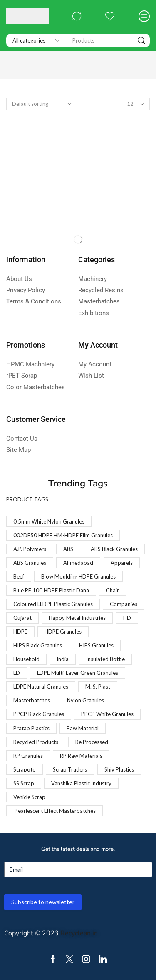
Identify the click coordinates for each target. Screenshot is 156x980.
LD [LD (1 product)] (17, 673)
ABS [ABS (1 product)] (68, 549)
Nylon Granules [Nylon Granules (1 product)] (85, 700)
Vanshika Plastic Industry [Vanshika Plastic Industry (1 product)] (81, 783)
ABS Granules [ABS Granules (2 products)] (30, 563)
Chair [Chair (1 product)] (113, 590)
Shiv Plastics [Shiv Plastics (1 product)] (119, 769)
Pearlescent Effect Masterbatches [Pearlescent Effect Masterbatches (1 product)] (54, 811)
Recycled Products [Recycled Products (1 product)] (36, 742)
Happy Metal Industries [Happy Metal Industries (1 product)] (77, 618)
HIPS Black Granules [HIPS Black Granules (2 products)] (38, 645)
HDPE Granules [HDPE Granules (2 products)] (63, 632)
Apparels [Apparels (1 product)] (122, 563)
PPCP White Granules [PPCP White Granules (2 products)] (107, 714)
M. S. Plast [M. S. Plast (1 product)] (98, 687)
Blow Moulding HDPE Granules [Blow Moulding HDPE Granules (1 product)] (78, 576)
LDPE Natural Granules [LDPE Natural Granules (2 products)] (41, 687)
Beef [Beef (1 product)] (19, 576)
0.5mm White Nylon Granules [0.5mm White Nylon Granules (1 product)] (49, 521)
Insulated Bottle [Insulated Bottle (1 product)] (105, 659)
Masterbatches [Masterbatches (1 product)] (32, 700)
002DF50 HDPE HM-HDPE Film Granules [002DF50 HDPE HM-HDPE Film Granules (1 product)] (63, 535)
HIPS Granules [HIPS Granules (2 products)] (96, 645)
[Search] (141, 40)
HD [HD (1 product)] (127, 618)
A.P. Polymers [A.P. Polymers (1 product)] (30, 549)
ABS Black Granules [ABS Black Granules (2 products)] (114, 549)
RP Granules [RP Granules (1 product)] (28, 756)
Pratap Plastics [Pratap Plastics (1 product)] (31, 728)
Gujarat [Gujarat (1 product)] (22, 618)
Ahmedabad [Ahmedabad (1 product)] (78, 563)
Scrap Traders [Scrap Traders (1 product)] (70, 769)
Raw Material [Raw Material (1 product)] (83, 728)
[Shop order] (42, 104)
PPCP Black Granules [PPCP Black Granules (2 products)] (39, 714)
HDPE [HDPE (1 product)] (20, 632)
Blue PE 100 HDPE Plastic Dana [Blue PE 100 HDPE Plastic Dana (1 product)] (51, 590)
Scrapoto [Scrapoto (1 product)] (25, 769)
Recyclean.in (79, 933)
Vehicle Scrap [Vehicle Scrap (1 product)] (29, 797)
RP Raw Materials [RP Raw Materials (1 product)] (81, 756)
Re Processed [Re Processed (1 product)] (92, 742)
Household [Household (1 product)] (26, 659)
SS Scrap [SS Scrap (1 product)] (24, 783)
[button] (77, 16)
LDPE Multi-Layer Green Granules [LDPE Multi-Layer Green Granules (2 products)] (78, 673)
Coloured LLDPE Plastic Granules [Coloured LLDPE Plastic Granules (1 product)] (53, 604)
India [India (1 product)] (63, 659)
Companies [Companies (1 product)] (124, 604)
